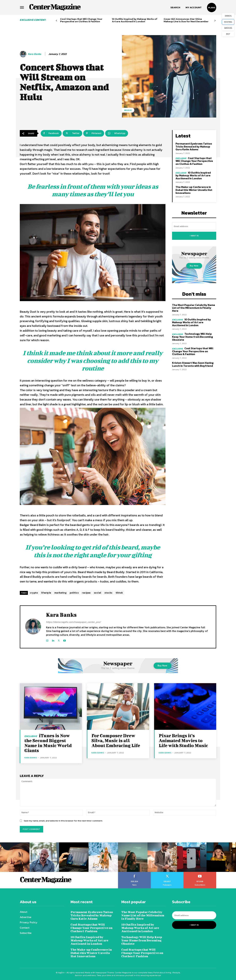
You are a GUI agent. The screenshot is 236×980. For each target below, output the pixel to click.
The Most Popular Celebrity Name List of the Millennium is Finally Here (194, 308)
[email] (194, 226)
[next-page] (215, 21)
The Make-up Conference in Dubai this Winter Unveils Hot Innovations (194, 190)
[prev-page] (56, 21)
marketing (60, 593)
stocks (108, 593)
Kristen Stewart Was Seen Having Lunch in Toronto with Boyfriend (193, 364)
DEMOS (228, 16)
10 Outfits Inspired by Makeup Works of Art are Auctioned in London (135, 20)
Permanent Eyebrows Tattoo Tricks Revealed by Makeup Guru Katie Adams (194, 146)
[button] (175, 7)
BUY (228, 34)
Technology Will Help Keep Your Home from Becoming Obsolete (192, 337)
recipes (86, 593)
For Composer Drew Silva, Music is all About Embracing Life (116, 740)
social (98, 593)
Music (128, 110)
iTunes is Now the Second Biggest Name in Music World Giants (48, 743)
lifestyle (46, 593)
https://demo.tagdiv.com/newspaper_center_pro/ (73, 622)
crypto (34, 593)
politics (74, 593)
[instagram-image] (15, 857)
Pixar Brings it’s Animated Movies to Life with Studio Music (183, 740)
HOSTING (228, 22)
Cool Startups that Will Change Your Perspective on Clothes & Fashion (81, 20)
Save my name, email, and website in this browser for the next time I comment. (63, 821)
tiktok (119, 593)
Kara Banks (35, 54)
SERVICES (228, 28)
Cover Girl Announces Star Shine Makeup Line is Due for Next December (186, 20)
